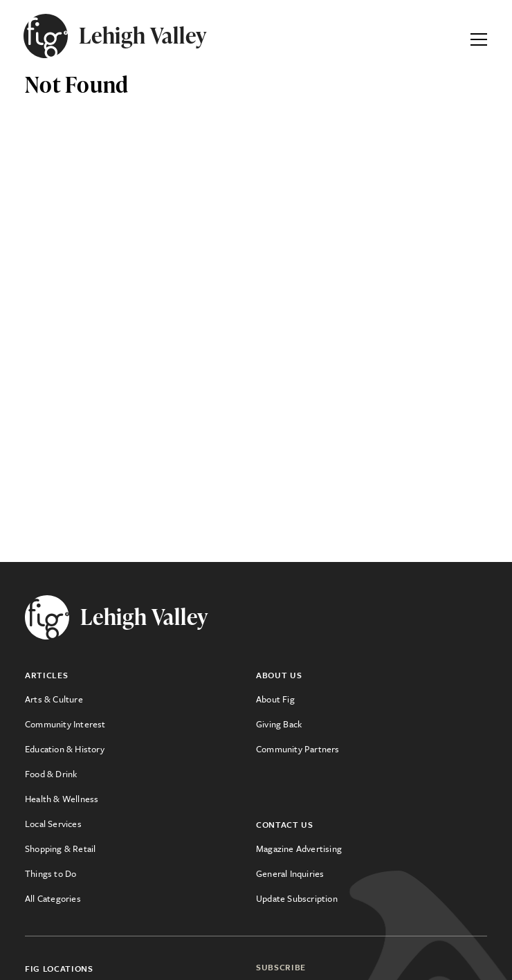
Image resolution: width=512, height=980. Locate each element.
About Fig (275, 699)
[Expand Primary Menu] (479, 36)
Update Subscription (297, 898)
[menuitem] (140, 699)
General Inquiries (290, 873)
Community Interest (65, 724)
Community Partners (298, 749)
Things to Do (51, 873)
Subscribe (281, 967)
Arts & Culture (54, 699)
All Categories (53, 898)
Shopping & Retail (60, 849)
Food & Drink (51, 774)
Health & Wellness (62, 799)
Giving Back (279, 724)
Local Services (53, 824)
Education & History (65, 749)
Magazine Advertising (299, 849)
